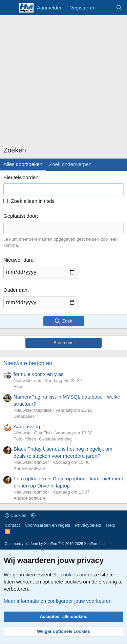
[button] (33, 515)
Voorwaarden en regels (47, 525)
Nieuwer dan (18, 260)
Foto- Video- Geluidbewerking (43, 439)
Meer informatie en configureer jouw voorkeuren (58, 601)
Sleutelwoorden (21, 177)
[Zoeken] (119, 8)
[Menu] (9, 8)
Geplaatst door (20, 216)
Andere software (30, 468)
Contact (12, 525)
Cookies (16, 515)
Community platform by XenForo (55, 544)
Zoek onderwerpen (70, 164)
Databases (24, 416)
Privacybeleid (88, 525)
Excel (19, 387)
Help (111, 525)
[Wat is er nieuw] (105, 8)
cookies (69, 575)
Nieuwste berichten (28, 363)
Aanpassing (27, 426)
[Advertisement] (63, 82)
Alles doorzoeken (23, 164)
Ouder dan (15, 290)
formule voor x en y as (39, 374)
